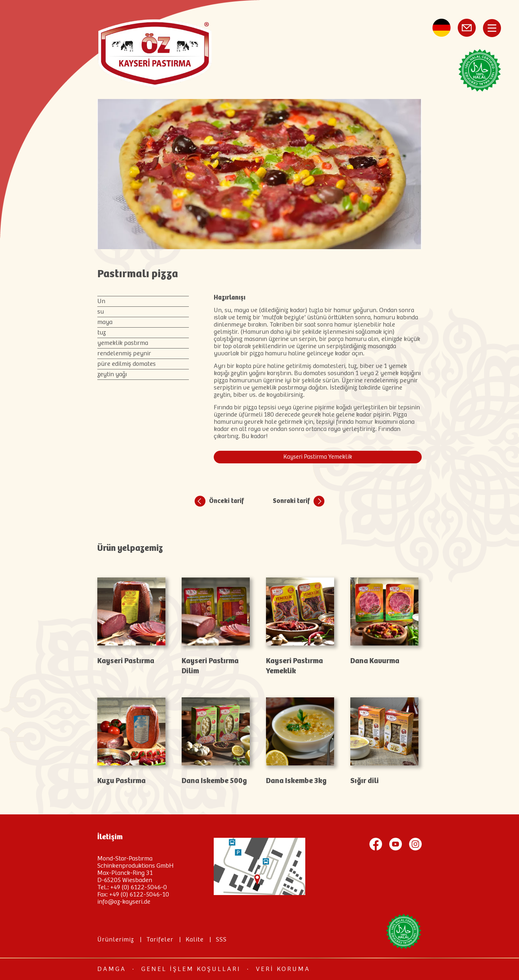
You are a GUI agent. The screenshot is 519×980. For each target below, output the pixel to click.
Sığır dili (365, 781)
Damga (112, 969)
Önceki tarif (227, 501)
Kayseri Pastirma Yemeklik (318, 457)
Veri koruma (283, 969)
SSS (221, 940)
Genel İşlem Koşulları (191, 969)
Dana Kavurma (375, 661)
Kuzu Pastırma (121, 781)
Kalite (195, 940)
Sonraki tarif (291, 501)
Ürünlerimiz (116, 940)
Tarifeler (160, 940)
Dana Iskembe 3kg (296, 781)
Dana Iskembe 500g (214, 781)
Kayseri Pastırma (126, 661)
